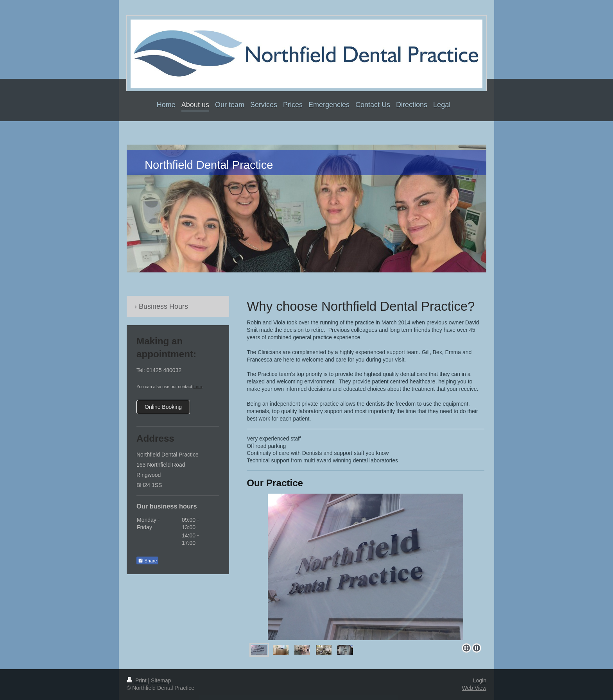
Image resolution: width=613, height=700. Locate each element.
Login (480, 680)
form (197, 387)
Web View (474, 688)
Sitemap (161, 680)
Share (147, 561)
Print (137, 680)
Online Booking (163, 407)
